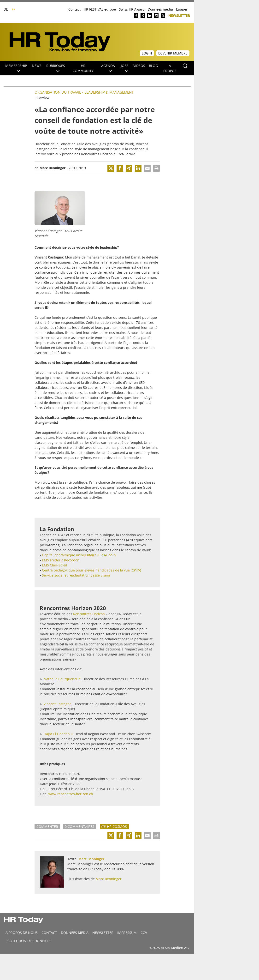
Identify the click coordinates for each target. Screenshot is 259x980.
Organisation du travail (58, 92)
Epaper (182, 9)
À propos (170, 68)
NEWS (37, 66)
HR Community (83, 68)
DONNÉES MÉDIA (75, 933)
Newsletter (179, 15)
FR (14, 9)
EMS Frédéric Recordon (61, 560)
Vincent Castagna (58, 704)
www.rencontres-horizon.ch (71, 794)
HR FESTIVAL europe (100, 9)
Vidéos (139, 66)
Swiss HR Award (132, 9)
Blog (153, 66)
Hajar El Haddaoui (58, 734)
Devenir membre (173, 53)
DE (6, 9)
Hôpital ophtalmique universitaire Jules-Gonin (79, 555)
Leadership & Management (109, 92)
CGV (144, 933)
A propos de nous (22, 933)
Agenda (108, 68)
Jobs (125, 68)
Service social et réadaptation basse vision (76, 575)
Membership (16, 68)
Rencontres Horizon (97, 154)
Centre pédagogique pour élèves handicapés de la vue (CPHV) (91, 570)
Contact (74, 9)
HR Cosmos (117, 827)
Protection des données (28, 941)
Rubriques (56, 68)
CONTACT (49, 933)
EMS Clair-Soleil (55, 565)
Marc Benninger (53, 168)
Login (147, 53)
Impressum (127, 933)
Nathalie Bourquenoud (62, 679)
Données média (160, 9)
